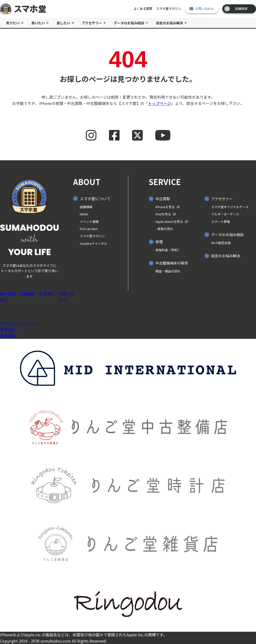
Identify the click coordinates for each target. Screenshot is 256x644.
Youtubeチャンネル (94, 243)
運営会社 (8, 329)
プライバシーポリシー (19, 323)
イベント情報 (89, 222)
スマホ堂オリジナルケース (230, 207)
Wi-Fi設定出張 (221, 243)
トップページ (160, 103)
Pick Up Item (89, 229)
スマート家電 (221, 222)
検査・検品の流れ (168, 271)
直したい (63, 23)
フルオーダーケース (225, 214)
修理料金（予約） (168, 250)
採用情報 (8, 336)
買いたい (38, 23)
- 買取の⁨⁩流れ (164, 229)
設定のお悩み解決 (169, 23)
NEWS (84, 214)
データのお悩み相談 (129, 23)
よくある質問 (143, 9)
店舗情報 (86, 207)
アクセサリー (92, 23)
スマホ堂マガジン (169, 9)
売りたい (13, 23)
